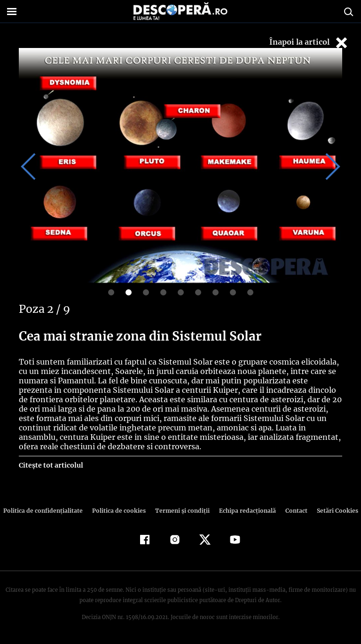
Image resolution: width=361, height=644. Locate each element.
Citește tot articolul (51, 465)
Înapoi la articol (309, 43)
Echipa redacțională (244, 511)
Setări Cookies (332, 511)
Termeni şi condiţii (181, 511)
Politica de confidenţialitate (47, 511)
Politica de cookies (120, 511)
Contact (292, 511)
